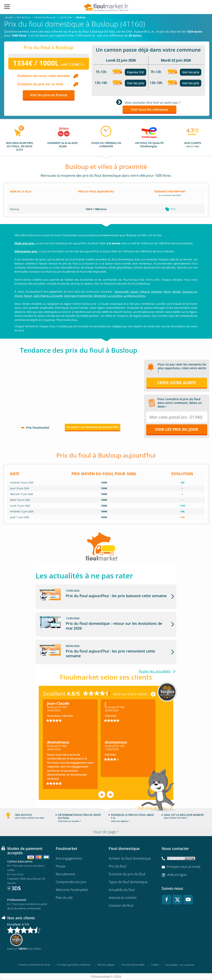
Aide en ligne (177, 875)
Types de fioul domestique (128, 882)
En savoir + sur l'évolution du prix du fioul (93, 427)
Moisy (167, 292)
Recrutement (65, 874)
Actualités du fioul (122, 890)
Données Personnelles (133, 965)
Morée (176, 292)
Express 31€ (136, 72)
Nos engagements (69, 858)
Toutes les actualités (155, 671)
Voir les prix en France (49, 95)
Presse (61, 866)
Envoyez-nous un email (184, 867)
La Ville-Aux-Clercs (134, 296)
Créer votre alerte (177, 383)
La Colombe (115, 296)
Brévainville (122, 292)
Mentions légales (106, 965)
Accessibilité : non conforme (180, 965)
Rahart (28, 296)
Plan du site (64, 898)
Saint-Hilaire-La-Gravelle (48, 296)
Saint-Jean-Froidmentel (78, 296)
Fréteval (145, 292)
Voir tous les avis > (153, 807)
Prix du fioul (117, 866)
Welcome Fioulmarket (72, 890)
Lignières (156, 292)
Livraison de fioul (121, 905)
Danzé (134, 292)
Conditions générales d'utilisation (74, 965)
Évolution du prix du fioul (127, 874)
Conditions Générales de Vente (34, 965)
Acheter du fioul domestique (130, 858)
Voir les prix (136, 83)
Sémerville (100, 296)
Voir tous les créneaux (149, 109)
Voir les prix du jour (177, 429)
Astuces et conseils (123, 898)
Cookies (155, 965)
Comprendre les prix (71, 882)
